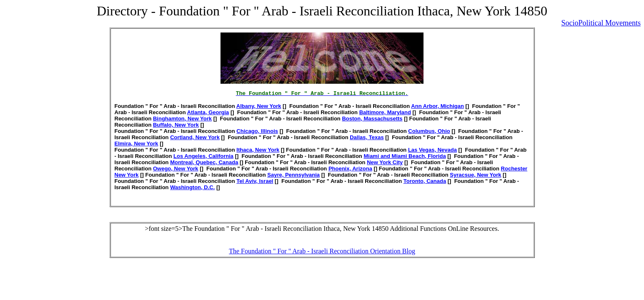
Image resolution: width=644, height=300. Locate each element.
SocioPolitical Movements (601, 23)
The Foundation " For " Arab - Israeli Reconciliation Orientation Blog (322, 251)
